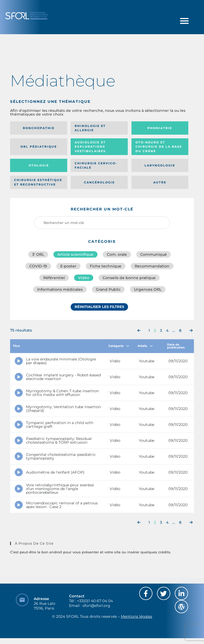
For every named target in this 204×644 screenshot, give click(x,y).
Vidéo (84, 278)
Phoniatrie (160, 128)
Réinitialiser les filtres (99, 307)
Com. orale (117, 254)
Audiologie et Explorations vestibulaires (90, 147)
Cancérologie (99, 182)
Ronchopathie (39, 128)
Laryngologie (160, 165)
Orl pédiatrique (39, 147)
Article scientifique (75, 254)
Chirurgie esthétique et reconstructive (38, 182)
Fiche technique (106, 266)
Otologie (39, 165)
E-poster (68, 266)
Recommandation (152, 266)
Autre (160, 182)
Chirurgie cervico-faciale (96, 166)
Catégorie (119, 346)
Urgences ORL (148, 289)
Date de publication (179, 346)
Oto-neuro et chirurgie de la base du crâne (159, 147)
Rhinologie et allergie (90, 128)
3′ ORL (38, 254)
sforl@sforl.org (96, 606)
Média (145, 346)
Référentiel (54, 278)
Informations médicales (60, 289)
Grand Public (108, 289)
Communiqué (154, 254)
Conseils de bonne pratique (129, 278)
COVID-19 (38, 266)
